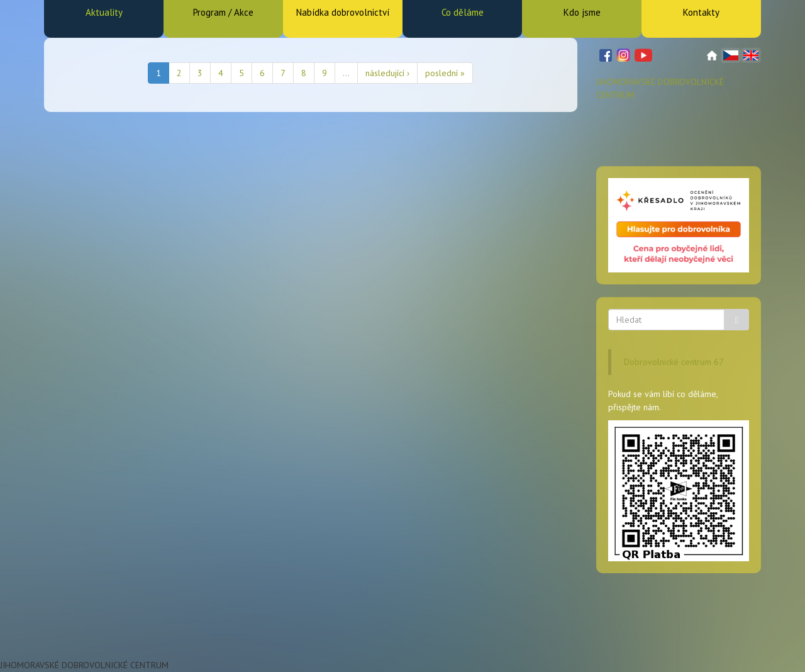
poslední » (445, 73)
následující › (387, 73)
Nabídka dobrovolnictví (343, 12)
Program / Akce (223, 12)
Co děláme (463, 12)
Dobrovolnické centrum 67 (674, 362)
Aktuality (104, 12)
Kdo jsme (582, 12)
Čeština (731, 55)
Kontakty (701, 12)
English (751, 55)
